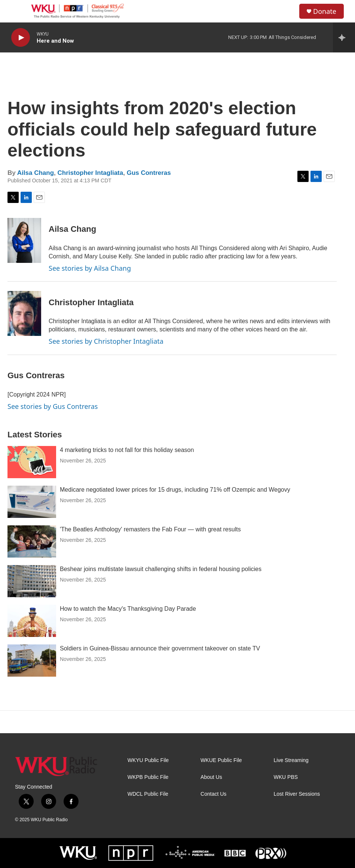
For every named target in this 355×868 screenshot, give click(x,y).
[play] (21, 38)
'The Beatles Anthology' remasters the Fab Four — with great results (150, 529)
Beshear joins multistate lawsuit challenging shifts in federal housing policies (161, 569)
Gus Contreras (149, 173)
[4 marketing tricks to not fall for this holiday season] (32, 462)
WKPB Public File (148, 777)
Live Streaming (291, 760)
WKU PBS (286, 777)
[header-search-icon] (287, 11)
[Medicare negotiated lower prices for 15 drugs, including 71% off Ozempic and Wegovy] (32, 502)
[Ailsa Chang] (24, 240)
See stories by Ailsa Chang (90, 268)
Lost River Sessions (297, 794)
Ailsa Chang (36, 173)
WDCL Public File (148, 794)
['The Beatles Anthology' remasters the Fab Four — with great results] (32, 541)
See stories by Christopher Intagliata (106, 341)
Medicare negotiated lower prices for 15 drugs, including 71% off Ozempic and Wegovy (175, 490)
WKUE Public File (221, 760)
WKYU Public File (148, 760)
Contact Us (213, 794)
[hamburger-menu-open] (18, 11)
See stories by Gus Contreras (53, 406)
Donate (325, 11)
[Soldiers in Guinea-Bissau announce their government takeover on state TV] (32, 661)
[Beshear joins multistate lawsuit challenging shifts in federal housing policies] (32, 581)
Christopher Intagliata (91, 173)
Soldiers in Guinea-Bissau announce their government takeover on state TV (160, 648)
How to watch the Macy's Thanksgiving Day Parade (128, 609)
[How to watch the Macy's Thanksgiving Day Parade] (32, 621)
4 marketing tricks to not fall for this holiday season (127, 450)
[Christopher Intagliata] (24, 313)
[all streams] (344, 37)
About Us (211, 777)
